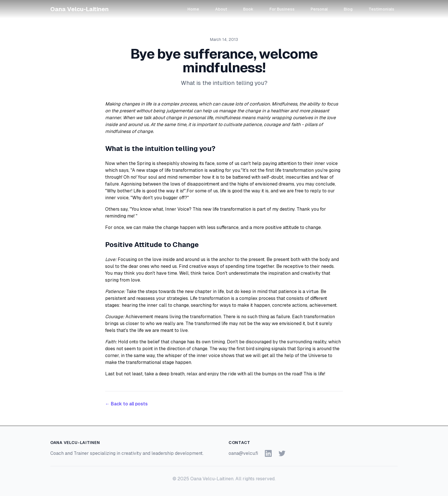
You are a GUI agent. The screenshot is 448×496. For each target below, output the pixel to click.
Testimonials (381, 9)
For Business (282, 9)
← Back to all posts (126, 404)
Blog (348, 9)
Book (248, 9)
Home (193, 9)
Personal (319, 9)
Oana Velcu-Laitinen (79, 9)
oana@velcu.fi (243, 453)
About (221, 9)
